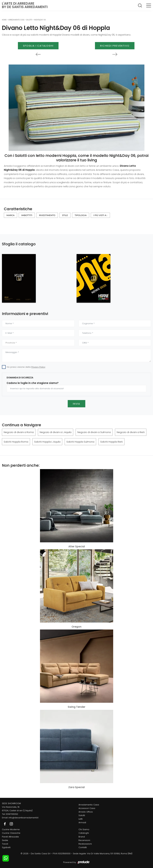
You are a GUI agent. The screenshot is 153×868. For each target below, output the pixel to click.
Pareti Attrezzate (10, 837)
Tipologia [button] (81, 215)
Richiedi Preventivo (115, 46)
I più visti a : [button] (100, 215)
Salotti (29, 20)
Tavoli (5, 844)
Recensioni (84, 840)
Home (4, 20)
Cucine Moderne (11, 829)
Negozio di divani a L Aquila (56, 432)
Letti (81, 819)
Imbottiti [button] (27, 215)
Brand (82, 837)
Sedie (5, 840)
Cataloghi (84, 833)
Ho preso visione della (26, 367)
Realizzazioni (85, 844)
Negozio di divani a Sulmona (94, 432)
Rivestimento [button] (47, 215)
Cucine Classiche (11, 833)
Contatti (83, 847)
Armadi (82, 822)
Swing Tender (76, 707)
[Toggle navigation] (149, 5)
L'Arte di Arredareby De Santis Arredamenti (25, 5)
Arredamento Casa (16, 20)
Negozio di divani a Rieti (131, 432)
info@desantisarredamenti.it (23, 818)
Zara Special (76, 787)
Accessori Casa (87, 808)
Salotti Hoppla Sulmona (80, 442)
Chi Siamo (84, 829)
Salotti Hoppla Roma (16, 442)
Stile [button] (65, 215)
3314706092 (12, 814)
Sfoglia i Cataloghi (38, 46)
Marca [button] (10, 215)
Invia (76, 404)
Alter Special (77, 546)
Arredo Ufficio (86, 812)
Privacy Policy (38, 367)
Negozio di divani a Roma (19, 432)
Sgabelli (6, 847)
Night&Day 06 (40, 20)
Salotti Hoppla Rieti (111, 442)
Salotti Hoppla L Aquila (47, 442)
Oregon (76, 627)
